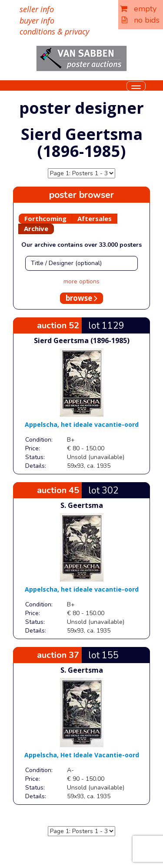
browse (81, 298)
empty (138, 9)
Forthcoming (45, 218)
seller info (37, 9)
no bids (141, 20)
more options (81, 281)
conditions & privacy (54, 31)
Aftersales (95, 218)
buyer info (37, 20)
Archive (36, 228)
